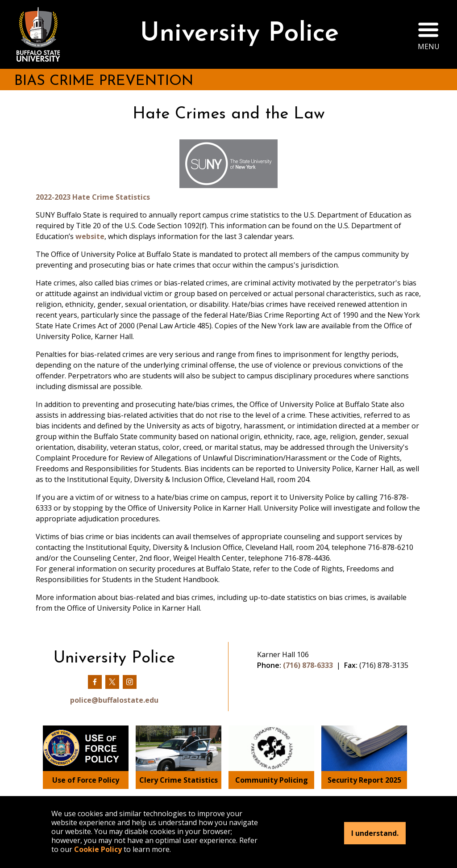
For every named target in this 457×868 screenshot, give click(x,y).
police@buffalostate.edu (114, 700)
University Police (239, 34)
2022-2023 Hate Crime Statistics (93, 197)
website (90, 236)
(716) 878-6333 (308, 665)
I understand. (375, 833)
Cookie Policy (98, 849)
